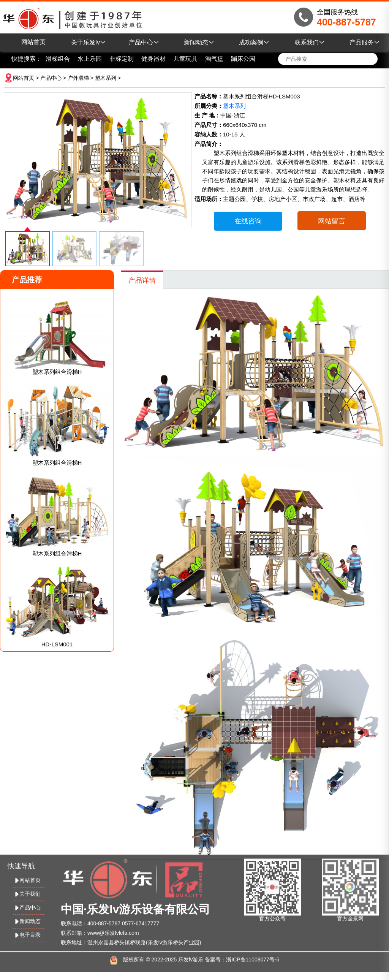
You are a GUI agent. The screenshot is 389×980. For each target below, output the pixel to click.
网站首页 (33, 42)
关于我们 (27, 884)
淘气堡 (214, 59)
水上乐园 (90, 59)
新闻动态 (199, 42)
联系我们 (310, 42)
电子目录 (27, 925)
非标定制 (122, 59)
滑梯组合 (58, 59)
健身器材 (153, 59)
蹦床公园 (243, 59)
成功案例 (254, 42)
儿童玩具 (185, 59)
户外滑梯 (78, 78)
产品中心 (144, 42)
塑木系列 (106, 78)
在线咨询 (248, 221)
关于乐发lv (89, 42)
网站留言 (332, 221)
